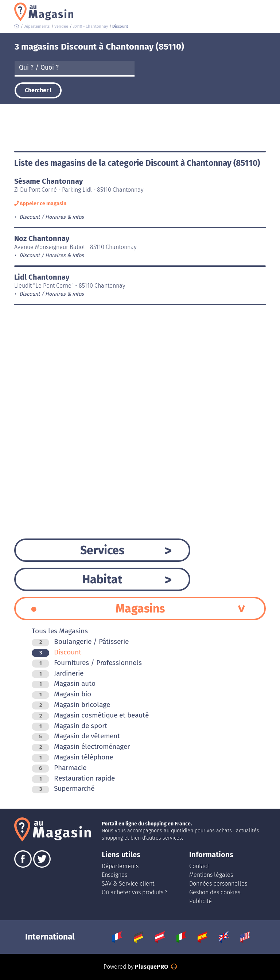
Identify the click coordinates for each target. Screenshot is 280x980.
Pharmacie (59, 768)
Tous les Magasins (60, 631)
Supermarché (63, 788)
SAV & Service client (128, 884)
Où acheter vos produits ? (135, 892)
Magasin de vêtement (76, 736)
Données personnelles (218, 884)
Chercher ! (38, 90)
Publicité (201, 901)
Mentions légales (211, 875)
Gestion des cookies (215, 892)
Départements (120, 866)
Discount (57, 652)
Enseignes (114, 875)
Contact (199, 866)
